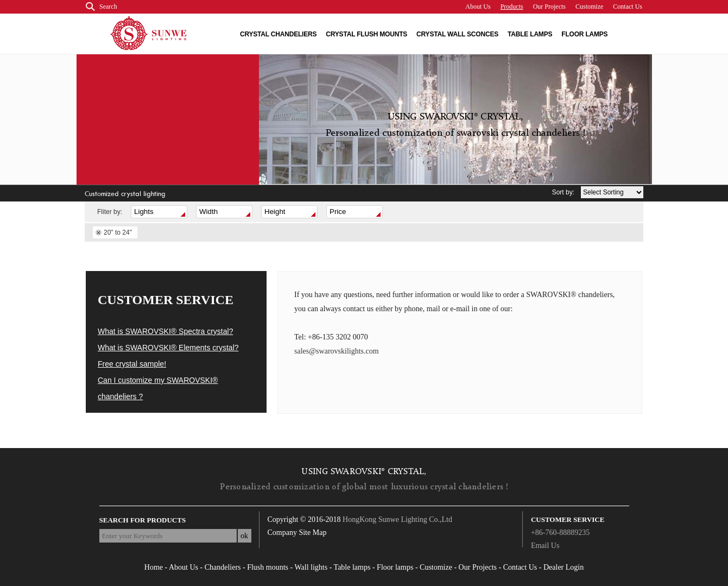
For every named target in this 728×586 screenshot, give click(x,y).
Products (512, 7)
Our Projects (549, 7)
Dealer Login (564, 567)
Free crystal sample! (132, 364)
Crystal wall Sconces (457, 34)
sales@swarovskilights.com (337, 351)
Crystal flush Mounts (366, 34)
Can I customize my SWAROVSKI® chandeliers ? (158, 388)
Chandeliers (223, 567)
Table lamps (530, 34)
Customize (589, 7)
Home (154, 567)
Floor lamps (584, 34)
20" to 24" (118, 232)
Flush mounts (268, 567)
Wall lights (311, 567)
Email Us (545, 546)
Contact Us (628, 7)
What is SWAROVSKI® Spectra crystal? (165, 331)
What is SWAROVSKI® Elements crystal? (168, 348)
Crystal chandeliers (278, 34)
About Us (478, 7)
